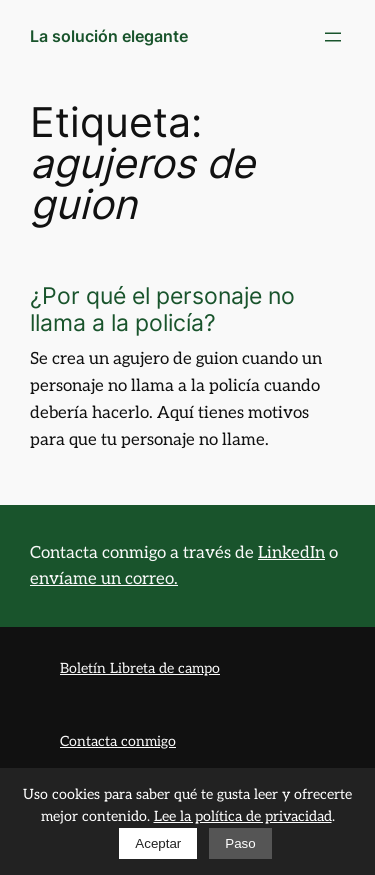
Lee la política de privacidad (243, 816)
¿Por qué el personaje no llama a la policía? (162, 309)
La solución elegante (109, 36)
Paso (240, 843)
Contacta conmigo (118, 741)
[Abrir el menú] (333, 37)
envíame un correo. (104, 579)
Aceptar (158, 843)
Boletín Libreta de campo (140, 668)
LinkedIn (291, 553)
